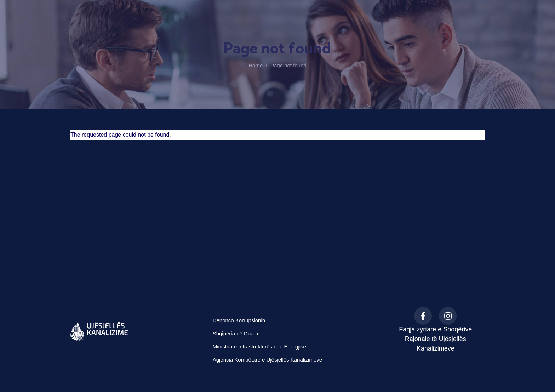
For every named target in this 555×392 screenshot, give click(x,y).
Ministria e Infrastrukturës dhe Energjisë (259, 346)
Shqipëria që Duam (235, 333)
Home (256, 65)
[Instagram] (448, 316)
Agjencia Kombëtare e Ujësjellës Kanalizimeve (267, 360)
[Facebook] (423, 316)
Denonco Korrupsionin (239, 320)
